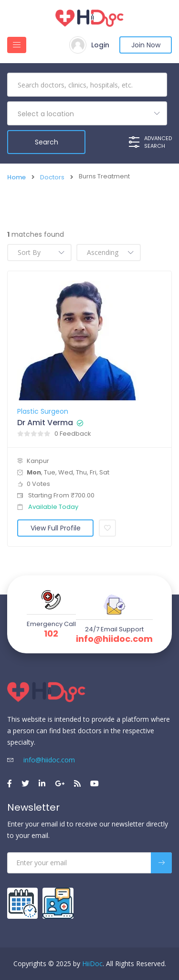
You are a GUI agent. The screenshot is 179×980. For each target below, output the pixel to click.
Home (16, 177)
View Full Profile (56, 528)
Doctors (52, 177)
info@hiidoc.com (114, 639)
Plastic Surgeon (43, 411)
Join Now (146, 45)
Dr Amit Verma (45, 423)
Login (100, 45)
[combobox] (87, 113)
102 (51, 634)
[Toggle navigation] (17, 45)
